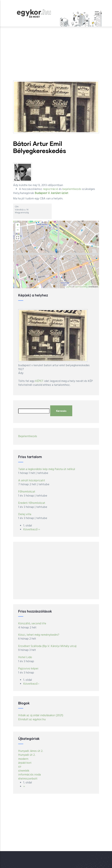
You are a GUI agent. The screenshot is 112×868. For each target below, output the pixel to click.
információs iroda (29, 775)
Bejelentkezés (28, 436)
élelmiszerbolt (28, 779)
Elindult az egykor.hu (32, 720)
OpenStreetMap (81, 287)
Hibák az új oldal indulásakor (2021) (41, 715)
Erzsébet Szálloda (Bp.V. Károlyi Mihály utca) (47, 646)
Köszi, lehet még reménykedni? (39, 635)
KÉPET (39, 381)
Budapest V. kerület (48, 193)
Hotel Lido (25, 657)
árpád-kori (25, 763)
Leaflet (69, 287)
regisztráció (50, 189)
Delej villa (25, 514)
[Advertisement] (56, 52)
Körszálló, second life (32, 624)
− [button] (18, 230)
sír (20, 767)
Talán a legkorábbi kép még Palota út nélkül (47, 469)
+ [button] (18, 225)
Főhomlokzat (27, 492)
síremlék (24, 771)
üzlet (65, 193)
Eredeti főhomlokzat (32, 503)
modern (23, 759)
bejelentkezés (72, 189)
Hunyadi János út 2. (31, 751)
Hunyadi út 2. (27, 755)
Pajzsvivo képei (28, 669)
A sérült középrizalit (32, 481)
